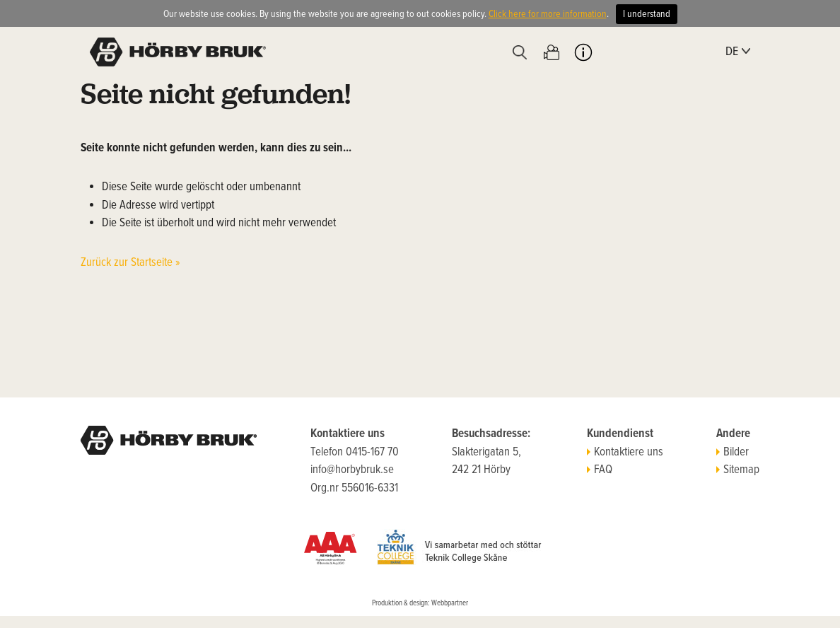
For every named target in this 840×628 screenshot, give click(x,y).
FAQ (600, 470)
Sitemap (738, 470)
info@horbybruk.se (352, 470)
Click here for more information (548, 14)
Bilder (733, 453)
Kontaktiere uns (625, 453)
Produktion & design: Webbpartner (420, 603)
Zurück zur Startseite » (130, 263)
